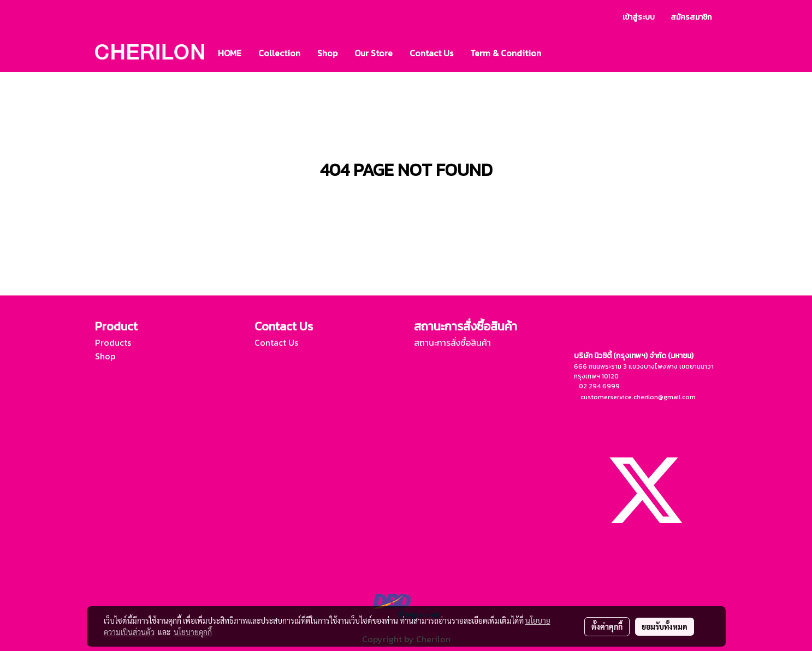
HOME (230, 53)
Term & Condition (506, 53)
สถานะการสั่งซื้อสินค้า (452, 342)
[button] (559, 53)
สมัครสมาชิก (691, 17)
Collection (279, 53)
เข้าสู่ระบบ (639, 17)
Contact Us (431, 53)
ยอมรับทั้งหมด (665, 626)
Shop (327, 53)
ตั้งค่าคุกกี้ (607, 626)
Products (113, 342)
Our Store (374, 53)
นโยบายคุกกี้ (193, 632)
